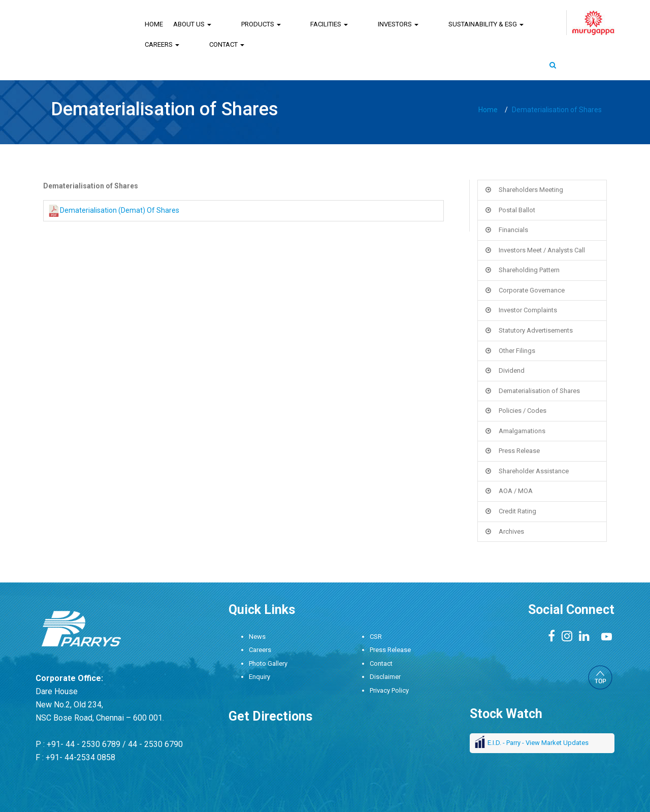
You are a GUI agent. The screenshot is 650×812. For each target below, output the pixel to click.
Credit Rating (517, 471)
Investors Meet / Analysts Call (542, 210)
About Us (192, 24)
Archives (511, 491)
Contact (517, 24)
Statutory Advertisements (536, 290)
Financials (513, 190)
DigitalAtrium (595, 803)
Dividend (512, 330)
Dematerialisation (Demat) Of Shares (120, 170)
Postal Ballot (517, 170)
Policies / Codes (523, 370)
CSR (376, 596)
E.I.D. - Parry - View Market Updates (538, 703)
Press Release (519, 411)
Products (241, 24)
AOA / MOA (516, 451)
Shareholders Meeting (531, 150)
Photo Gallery (268, 623)
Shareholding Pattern (529, 230)
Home (154, 24)
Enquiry (259, 637)
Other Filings (517, 311)
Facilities (290, 24)
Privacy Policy (389, 650)
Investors (339, 24)
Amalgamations (522, 391)
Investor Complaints (528, 270)
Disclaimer (385, 637)
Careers (472, 24)
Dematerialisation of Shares (539, 351)
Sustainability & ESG (407, 24)
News (257, 596)
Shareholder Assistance (534, 431)
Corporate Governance (532, 250)
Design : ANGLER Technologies (526, 803)
